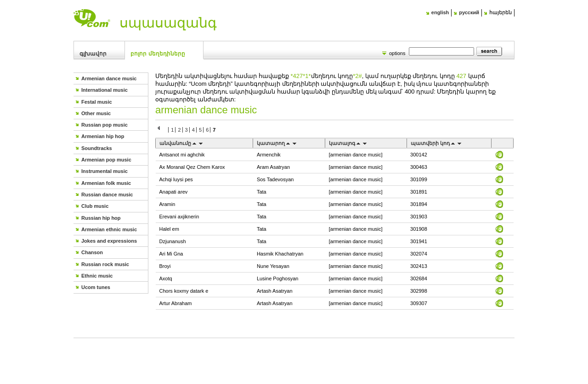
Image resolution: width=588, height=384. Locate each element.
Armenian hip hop (103, 136)
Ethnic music (97, 276)
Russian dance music (107, 195)
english (440, 12)
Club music (95, 206)
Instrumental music (105, 171)
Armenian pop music (106, 160)
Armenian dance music (109, 78)
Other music (96, 113)
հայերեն (500, 12)
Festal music (97, 102)
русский (469, 12)
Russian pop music (105, 125)
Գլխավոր (93, 54)
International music (105, 90)
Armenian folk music (106, 183)
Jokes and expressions (109, 241)
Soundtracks (97, 148)
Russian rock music (105, 264)
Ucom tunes (96, 287)
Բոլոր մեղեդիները (158, 54)
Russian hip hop (101, 218)
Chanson (92, 252)
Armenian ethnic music (109, 229)
